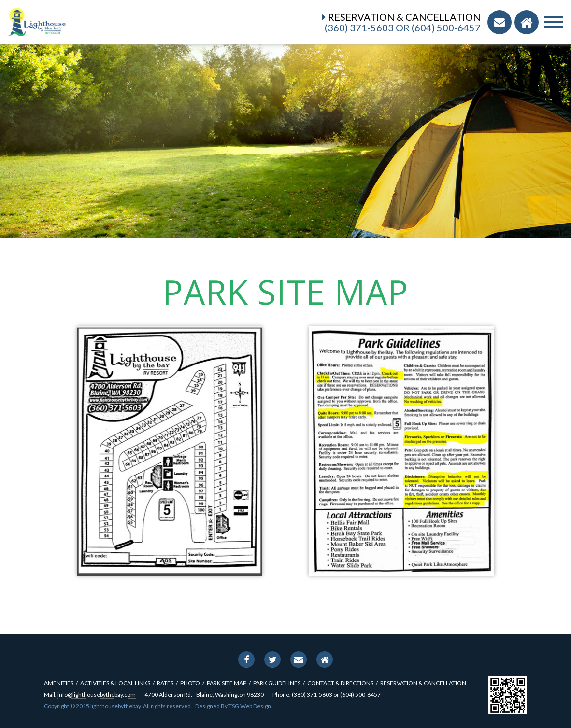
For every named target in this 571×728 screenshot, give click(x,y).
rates (165, 683)
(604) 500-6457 (446, 28)
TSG (234, 706)
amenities (59, 683)
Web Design (256, 706)
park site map (227, 683)
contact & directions (340, 683)
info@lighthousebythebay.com (97, 694)
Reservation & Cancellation (404, 17)
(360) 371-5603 (359, 28)
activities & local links (115, 683)
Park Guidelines (277, 683)
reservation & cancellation (423, 683)
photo (190, 683)
